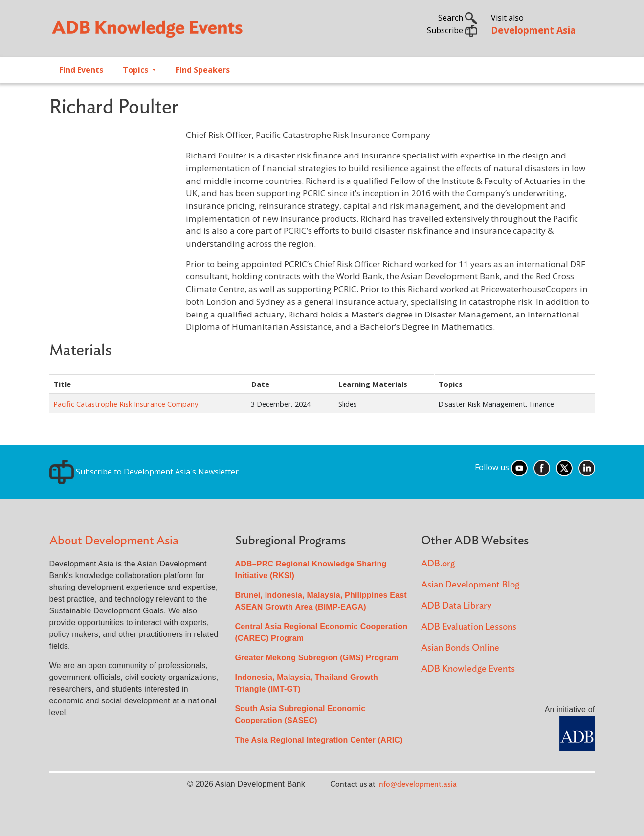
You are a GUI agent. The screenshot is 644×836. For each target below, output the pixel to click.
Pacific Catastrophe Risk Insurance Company (126, 404)
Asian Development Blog (470, 585)
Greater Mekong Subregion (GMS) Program (317, 658)
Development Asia (533, 30)
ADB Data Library (456, 606)
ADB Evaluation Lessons (469, 627)
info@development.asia (417, 784)
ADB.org (438, 564)
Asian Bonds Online (460, 648)
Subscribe (452, 30)
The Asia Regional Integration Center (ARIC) (319, 740)
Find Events (81, 70)
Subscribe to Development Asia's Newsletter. (145, 472)
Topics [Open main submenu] (136, 70)
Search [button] (458, 18)
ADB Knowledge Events (468, 669)
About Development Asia (114, 541)
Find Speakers (203, 70)
